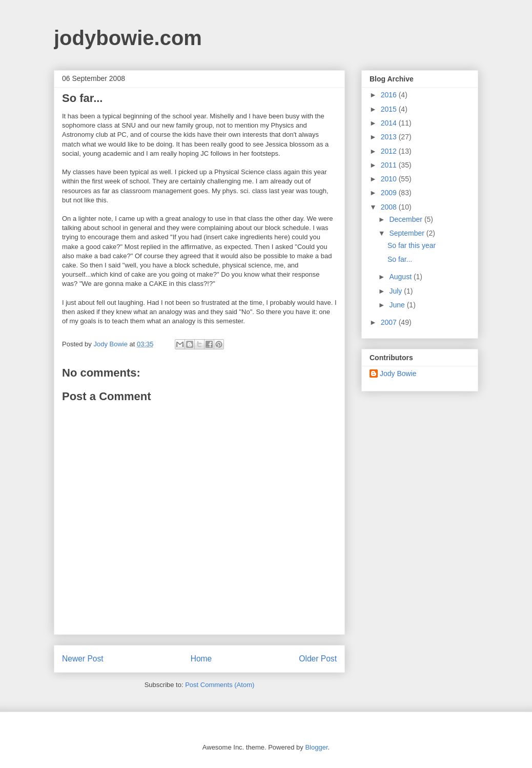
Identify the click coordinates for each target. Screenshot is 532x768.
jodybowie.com (128, 38)
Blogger (316, 747)
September (407, 233)
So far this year (412, 245)
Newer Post (83, 659)
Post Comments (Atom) (220, 685)
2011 (390, 165)
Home (201, 659)
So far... (400, 259)
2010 (390, 179)
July (396, 291)
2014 (390, 123)
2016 (390, 95)
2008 (390, 207)
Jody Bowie (398, 373)
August (401, 277)
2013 (390, 137)
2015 (390, 109)
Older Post (318, 659)
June (398, 305)
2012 (390, 151)
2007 (390, 322)
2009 (390, 193)
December (406, 219)
